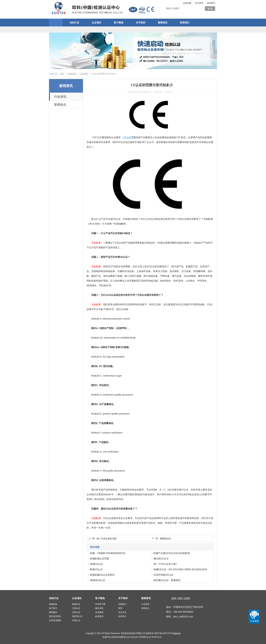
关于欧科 (141, 23)
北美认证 (76, 608)
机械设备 (53, 604)
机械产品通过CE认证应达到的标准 (172, 553)
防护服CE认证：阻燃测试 (167, 580)
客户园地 (119, 23)
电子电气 (53, 608)
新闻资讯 (163, 23)
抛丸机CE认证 (161, 559)
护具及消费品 (55, 620)
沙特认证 (76, 612)
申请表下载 (100, 604)
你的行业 (74, 23)
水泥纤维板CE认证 (163, 575)
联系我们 (211, 3)
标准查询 (99, 616)
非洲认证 (76, 620)
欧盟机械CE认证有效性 (102, 575)
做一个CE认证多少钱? (107, 538)
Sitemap (177, 633)
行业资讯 (84, 74)
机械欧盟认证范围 (100, 559)
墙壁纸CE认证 (98, 580)
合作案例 (99, 612)
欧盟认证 (76, 604)
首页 (62, 74)
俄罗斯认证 (77, 616)
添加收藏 (187, 3)
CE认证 (127, 137)
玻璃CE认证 (165, 538)
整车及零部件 (55, 616)
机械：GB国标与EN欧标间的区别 (108, 553)
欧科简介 (122, 616)
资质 (120, 608)
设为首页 (199, 3)
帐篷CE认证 (96, 569)
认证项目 (97, 23)
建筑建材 (53, 612)
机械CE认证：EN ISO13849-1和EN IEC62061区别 (180, 569)
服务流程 (99, 608)
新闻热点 (60, 105)
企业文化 (122, 612)
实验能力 (122, 604)
